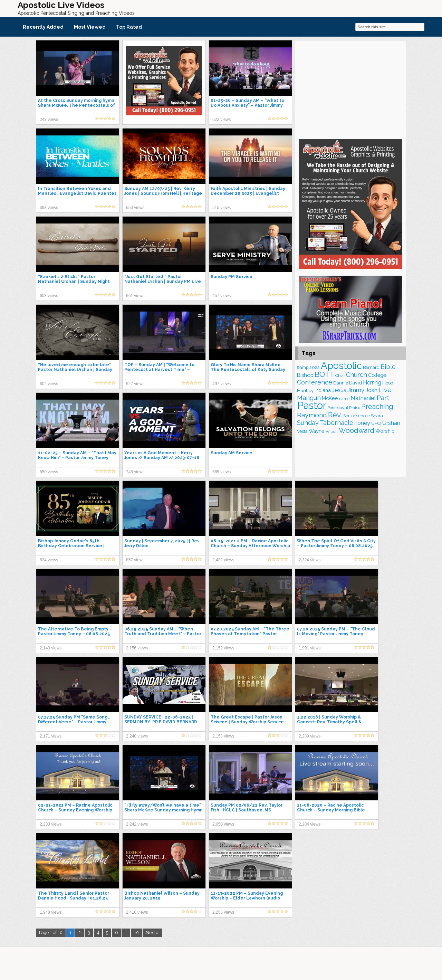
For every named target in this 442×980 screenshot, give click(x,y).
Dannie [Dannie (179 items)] (341, 383)
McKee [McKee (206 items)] (330, 398)
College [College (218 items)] (377, 375)
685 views (222, 472)
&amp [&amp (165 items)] (303, 367)
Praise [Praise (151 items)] (355, 408)
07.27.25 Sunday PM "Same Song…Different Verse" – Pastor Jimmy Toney (74, 722)
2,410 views (137, 912)
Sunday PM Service (232, 277)
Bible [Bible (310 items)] (388, 367)
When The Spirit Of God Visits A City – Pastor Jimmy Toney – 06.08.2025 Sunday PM (336, 546)
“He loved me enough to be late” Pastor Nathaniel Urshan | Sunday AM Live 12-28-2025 (75, 370)
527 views (135, 384)
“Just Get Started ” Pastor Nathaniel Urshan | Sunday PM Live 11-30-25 (163, 282)
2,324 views (310, 560)
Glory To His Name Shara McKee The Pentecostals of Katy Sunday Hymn (248, 370)
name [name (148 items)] (344, 399)
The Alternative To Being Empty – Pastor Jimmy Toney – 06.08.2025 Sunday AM (75, 634)
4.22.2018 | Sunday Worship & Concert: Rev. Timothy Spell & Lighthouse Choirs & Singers (329, 722)
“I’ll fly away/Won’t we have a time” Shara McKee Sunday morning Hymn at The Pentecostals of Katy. (164, 810)
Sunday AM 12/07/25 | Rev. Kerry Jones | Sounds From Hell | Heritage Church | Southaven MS (163, 193)
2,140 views (51, 648)
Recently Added (43, 27)
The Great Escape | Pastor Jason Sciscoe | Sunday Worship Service (247, 720)
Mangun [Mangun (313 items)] (309, 398)
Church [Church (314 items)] (357, 375)
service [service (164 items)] (363, 416)
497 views (222, 384)
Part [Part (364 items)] (383, 398)
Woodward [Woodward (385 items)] (357, 430)
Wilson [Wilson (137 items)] (332, 431)
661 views (135, 296)
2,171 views (51, 736)
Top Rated (129, 27)
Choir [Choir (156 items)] (340, 375)
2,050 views (223, 824)
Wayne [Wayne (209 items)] (317, 431)
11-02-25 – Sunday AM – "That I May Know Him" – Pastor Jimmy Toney (77, 455)
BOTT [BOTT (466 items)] (324, 374)
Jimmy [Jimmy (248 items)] (356, 390)
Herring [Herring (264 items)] (372, 383)
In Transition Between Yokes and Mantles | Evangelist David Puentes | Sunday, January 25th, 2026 (77, 193)
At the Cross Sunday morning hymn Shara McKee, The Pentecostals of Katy (76, 105)
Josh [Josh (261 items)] (371, 390)
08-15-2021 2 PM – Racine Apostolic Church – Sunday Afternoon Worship (250, 543)
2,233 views (51, 824)
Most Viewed (90, 27)
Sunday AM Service (232, 453)
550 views (49, 472)
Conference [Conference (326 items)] (315, 382)
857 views (135, 560)
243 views (49, 120)
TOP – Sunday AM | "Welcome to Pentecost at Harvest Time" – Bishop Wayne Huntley (159, 370)
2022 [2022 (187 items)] (315, 367)
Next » (152, 933)
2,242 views (137, 824)
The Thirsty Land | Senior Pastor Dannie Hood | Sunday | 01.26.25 (74, 896)
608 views (49, 296)
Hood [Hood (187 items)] (388, 383)
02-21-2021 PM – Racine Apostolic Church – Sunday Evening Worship (75, 808)
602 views (49, 384)
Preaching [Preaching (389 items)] (377, 407)
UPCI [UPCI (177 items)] (376, 423)
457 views (222, 296)
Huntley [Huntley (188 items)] (305, 390)
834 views (49, 560)
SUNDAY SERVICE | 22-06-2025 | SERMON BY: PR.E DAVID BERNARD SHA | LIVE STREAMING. (161, 722)
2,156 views (137, 648)
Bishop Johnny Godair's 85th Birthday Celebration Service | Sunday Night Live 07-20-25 (71, 546)
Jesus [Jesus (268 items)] (339, 390)
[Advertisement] (350, 89)
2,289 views (310, 736)
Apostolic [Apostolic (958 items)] (341, 365)
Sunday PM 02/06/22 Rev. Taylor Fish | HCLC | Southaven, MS (247, 808)
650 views (135, 208)
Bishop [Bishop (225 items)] (305, 375)
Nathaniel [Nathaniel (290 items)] (363, 398)
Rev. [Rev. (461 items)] (335, 415)
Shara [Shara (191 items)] (377, 416)
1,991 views (310, 648)
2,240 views (137, 736)
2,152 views (223, 648)
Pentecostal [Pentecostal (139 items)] (338, 408)
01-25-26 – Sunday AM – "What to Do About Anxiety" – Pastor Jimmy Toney (247, 105)
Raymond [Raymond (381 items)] (312, 415)
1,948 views (51, 912)
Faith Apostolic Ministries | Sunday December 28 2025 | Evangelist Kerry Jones (248, 193)
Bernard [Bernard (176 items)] (371, 367)
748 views (135, 472)
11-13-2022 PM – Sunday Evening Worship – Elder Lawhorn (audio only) (247, 898)
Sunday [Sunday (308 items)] (308, 423)
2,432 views (223, 560)
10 (136, 933)
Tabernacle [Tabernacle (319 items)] (337, 423)
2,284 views (310, 824)
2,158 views (223, 736)
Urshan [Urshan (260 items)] (391, 423)
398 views (49, 208)
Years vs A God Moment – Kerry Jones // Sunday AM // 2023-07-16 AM (162, 458)
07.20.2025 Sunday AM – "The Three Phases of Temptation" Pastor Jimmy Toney (250, 634)
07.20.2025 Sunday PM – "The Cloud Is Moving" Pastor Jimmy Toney (336, 631)
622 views (222, 120)
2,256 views (223, 912)
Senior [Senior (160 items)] (349, 416)
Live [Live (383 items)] (385, 390)
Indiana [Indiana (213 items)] (323, 390)
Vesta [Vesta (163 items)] (302, 431)
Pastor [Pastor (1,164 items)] (312, 405)
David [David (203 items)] (355, 383)
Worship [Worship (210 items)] (385, 431)
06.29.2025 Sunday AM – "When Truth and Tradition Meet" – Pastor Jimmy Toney (163, 634)
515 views (222, 208)
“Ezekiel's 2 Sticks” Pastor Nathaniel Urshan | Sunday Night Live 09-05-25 (74, 282)
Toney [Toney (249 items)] (362, 423)
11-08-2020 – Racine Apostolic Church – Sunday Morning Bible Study (331, 810)
